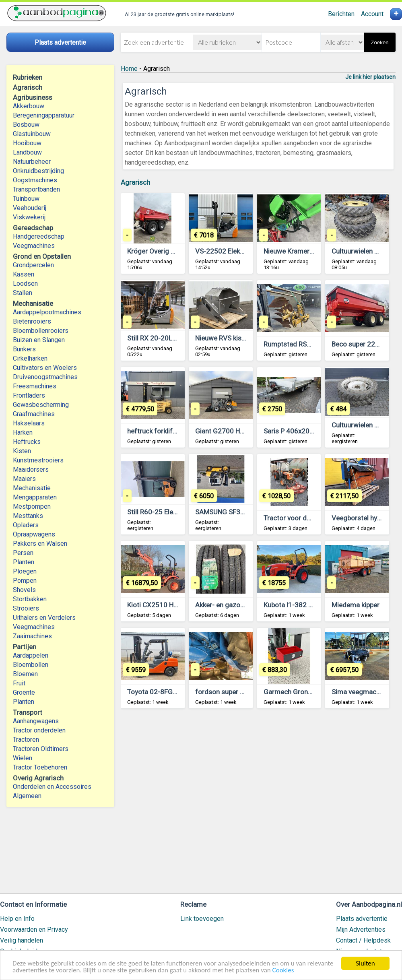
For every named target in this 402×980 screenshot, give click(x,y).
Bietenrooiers (32, 321)
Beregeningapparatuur (44, 115)
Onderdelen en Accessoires (52, 787)
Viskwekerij (29, 217)
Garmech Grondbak (293, 692)
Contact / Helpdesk (363, 940)
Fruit (19, 683)
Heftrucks (27, 442)
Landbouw (27, 152)
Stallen (23, 293)
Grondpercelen (33, 265)
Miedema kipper (356, 605)
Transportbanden (36, 189)
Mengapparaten (35, 497)
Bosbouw (26, 125)
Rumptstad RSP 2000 (296, 344)
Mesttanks (28, 516)
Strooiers (26, 608)
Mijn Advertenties (361, 929)
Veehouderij (30, 208)
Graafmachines (34, 414)
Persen (23, 553)
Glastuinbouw (32, 134)
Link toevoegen (202, 919)
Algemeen (27, 796)
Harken (23, 432)
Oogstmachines (35, 180)
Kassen (24, 274)
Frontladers (29, 395)
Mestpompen (32, 507)
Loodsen (25, 284)
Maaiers (24, 479)
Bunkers (24, 349)
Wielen (23, 758)
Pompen (25, 581)
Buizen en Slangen (39, 340)
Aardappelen (31, 655)
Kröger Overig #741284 (163, 251)
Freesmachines (35, 386)
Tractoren (26, 740)
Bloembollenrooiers (41, 331)
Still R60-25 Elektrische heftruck (176, 512)
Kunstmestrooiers (38, 460)
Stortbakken (30, 599)
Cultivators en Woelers (45, 368)
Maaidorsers (31, 469)
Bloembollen (31, 665)
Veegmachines (34, 246)
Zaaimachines (32, 636)
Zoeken (379, 42)
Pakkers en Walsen (40, 544)
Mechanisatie (32, 488)
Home (129, 69)
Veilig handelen (22, 940)
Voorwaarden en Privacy (34, 929)
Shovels (24, 590)
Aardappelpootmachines (47, 312)
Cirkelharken (30, 358)
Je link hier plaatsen (370, 77)
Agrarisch (135, 182)
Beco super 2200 (357, 344)
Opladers (26, 525)
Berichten (341, 14)
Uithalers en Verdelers (44, 618)
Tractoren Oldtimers (41, 749)
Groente (24, 692)
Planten (24, 562)
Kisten (22, 451)
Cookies (283, 971)
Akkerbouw (29, 106)
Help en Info (17, 919)
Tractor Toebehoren (40, 767)
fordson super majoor (229, 692)
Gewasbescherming (41, 405)
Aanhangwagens (36, 721)
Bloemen (25, 674)
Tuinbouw (26, 199)
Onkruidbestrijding (38, 171)
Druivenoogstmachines (45, 377)
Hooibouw (27, 143)
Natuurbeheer (32, 162)
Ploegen (25, 571)
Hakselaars (29, 423)
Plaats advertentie (362, 919)
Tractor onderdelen (39, 730)
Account (372, 14)
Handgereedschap (39, 236)
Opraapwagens (34, 534)
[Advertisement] (258, 805)
